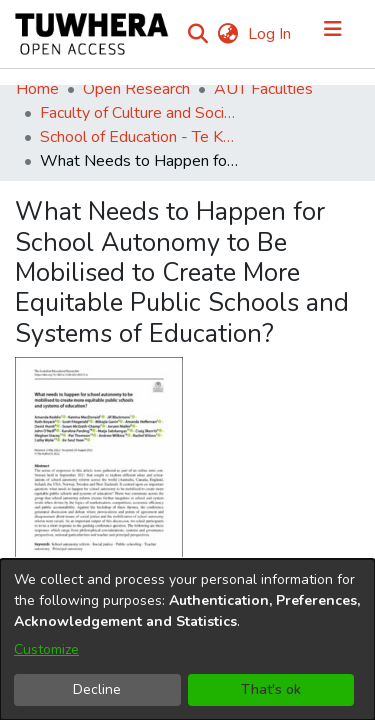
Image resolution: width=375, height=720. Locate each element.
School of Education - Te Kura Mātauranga (140, 137)
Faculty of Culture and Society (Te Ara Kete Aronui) (140, 113)
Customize (46, 649)
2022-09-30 (62, 504)
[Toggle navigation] (333, 34)
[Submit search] (197, 34)
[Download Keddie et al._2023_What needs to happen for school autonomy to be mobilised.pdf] (154, 433)
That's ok (271, 689)
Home (37, 89)
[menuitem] (227, 34)
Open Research (136, 89)
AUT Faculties (263, 89)
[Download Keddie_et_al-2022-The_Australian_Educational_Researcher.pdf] (109, 409)
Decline (97, 689)
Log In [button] (270, 34)
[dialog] (187, 639)
